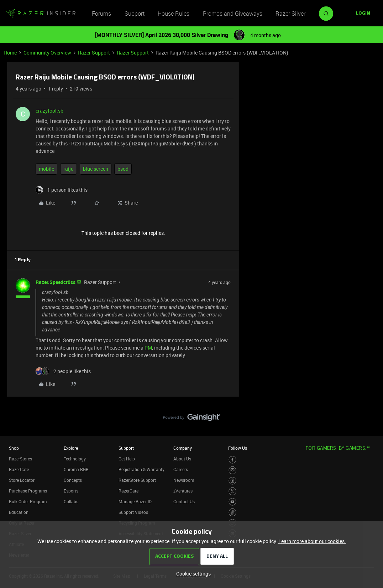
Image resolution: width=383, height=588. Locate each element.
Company (183, 448)
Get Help (127, 459)
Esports (71, 491)
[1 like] (62, 190)
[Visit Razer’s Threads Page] (233, 481)
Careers (181, 469)
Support (135, 14)
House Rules (174, 14)
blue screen (96, 169)
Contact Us (184, 501)
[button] (363, 14)
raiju (69, 169)
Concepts (73, 480)
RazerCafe (19, 469)
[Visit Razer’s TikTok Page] (233, 512)
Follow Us (238, 448)
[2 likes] (63, 371)
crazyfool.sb (49, 111)
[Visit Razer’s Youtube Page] (233, 502)
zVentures (183, 491)
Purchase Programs (28, 491)
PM (148, 348)
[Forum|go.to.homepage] (41, 14)
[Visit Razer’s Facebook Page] (233, 460)
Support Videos (133, 512)
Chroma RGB (76, 469)
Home (10, 53)
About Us (182, 459)
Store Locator (22, 480)
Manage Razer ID (135, 501)
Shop (14, 448)
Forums (101, 14)
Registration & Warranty (141, 469)
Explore (71, 448)
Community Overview (47, 53)
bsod (123, 169)
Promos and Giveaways (233, 14)
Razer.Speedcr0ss (56, 282)
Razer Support (94, 53)
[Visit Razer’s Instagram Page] (233, 470)
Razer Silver (290, 14)
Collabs (71, 501)
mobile (46, 169)
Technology (75, 459)
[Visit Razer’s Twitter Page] (233, 491)
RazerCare (128, 491)
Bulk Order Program (28, 501)
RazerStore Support (137, 480)
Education (19, 512)
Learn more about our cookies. (312, 541)
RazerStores (20, 459)
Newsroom (184, 480)
